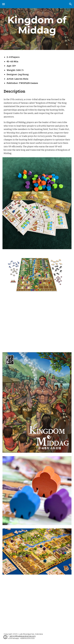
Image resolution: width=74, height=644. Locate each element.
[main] (37, 25)
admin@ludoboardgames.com (23, 636)
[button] (4, 4)
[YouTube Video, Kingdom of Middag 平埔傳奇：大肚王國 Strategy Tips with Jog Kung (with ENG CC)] (37, 322)
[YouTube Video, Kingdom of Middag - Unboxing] (37, 601)
